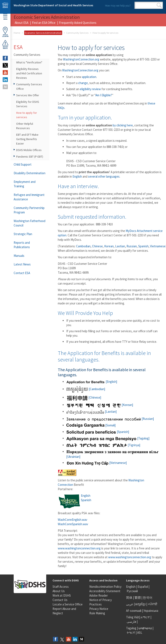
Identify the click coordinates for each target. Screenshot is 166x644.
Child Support (23, 164)
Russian (132, 246)
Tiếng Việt (133, 617)
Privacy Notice (99, 609)
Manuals (19, 256)
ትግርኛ (131, 633)
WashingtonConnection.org (81, 59)
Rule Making (97, 613)
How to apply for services (27, 115)
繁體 (138, 598)
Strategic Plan (23, 234)
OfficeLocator (5, 32)
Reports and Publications (22, 245)
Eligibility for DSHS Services (28, 104)
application (89, 77)
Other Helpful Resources (25, 126)
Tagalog (131, 628)
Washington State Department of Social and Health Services (53, 5)
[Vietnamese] (96, 463)
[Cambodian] (86, 389)
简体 (129, 598)
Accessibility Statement (105, 591)
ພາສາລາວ (145, 628)
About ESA (22, 23)
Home (17, 33)
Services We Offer (28, 95)
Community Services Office (29, 86)
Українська (151, 611)
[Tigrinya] (103, 445)
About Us (59, 591)
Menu (5, 17)
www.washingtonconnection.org (79, 548)
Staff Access (61, 587)
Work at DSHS (62, 595)
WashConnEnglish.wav (72, 520)
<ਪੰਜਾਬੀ (153, 604)
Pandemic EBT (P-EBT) (30, 157)
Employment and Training (25, 184)
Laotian (120, 246)
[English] (92, 382)
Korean (109, 246)
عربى (130, 604)
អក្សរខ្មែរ (140, 604)
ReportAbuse (5, 44)
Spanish (143, 246)
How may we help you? (118, 6)
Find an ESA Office (44, 23)
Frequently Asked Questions (78, 23)
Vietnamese (158, 246)
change (83, 83)
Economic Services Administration (43, 33)
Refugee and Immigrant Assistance (29, 197)
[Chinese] (84, 397)
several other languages (104, 176)
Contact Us (60, 600)
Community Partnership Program (29, 210)
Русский (132, 591)
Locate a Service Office (68, 604)
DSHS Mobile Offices (29, 150)
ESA (18, 47)
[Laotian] (91, 412)
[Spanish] (98, 432)
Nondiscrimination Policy (105, 587)
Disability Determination (30, 173)
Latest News (22, 264)
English (77, 176)
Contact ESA (22, 273)
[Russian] (110, 419)
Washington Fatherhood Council (30, 223)
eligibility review (90, 89)
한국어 (148, 598)
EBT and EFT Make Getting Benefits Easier (27, 139)
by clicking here (123, 125)
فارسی (131, 622)
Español (143, 587)
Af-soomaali (134, 611)
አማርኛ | (146, 617)
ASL (140, 633)
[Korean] (100, 405)
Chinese (97, 246)
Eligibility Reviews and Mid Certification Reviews (29, 73)
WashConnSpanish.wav (73, 524)
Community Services (77, 33)
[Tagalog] (108, 438)
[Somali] (91, 425)
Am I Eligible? (104, 95)
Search (159, 5)
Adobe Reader (99, 595)
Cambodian (83, 246)
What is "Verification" (29, 62)
